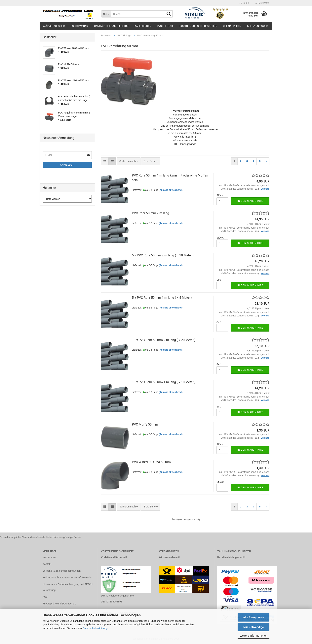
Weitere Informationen (253, 636)
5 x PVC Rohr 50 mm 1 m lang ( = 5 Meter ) (162, 298)
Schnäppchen (232, 26)
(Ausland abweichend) (171, 190)
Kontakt (47, 564)
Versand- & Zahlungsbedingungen (62, 571)
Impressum (49, 557)
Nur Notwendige (254, 627)
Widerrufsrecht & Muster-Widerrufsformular (67, 578)
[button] (105, 161)
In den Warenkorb (250, 201)
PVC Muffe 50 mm (145, 424)
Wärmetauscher (54, 26)
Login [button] (244, 3)
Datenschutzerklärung (95, 628)
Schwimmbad (79, 26)
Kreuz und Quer (257, 26)
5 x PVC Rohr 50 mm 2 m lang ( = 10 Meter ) (163, 255)
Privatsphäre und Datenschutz (59, 604)
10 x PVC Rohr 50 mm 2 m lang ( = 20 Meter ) (164, 340)
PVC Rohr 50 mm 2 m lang (151, 213)
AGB (45, 597)
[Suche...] (106, 14)
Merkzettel (262, 3)
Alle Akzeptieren (254, 617)
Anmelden (67, 165)
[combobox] (129, 161)
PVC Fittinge (165, 26)
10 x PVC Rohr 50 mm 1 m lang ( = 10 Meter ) (164, 382)
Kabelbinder (143, 26)
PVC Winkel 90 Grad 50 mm (151, 462)
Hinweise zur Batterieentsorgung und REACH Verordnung (68, 587)
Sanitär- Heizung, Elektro (111, 26)
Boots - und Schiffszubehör (198, 26)
